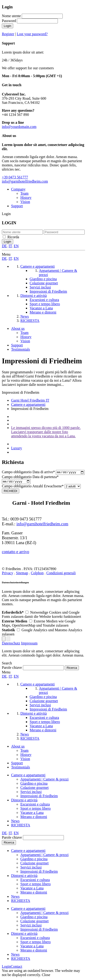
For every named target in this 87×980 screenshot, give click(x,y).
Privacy (8, 574)
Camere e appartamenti (28, 776)
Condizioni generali (61, 574)
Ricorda (13, 237)
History (26, 198)
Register (8, 34)
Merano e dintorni (34, 818)
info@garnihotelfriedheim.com (25, 181)
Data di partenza (30, 477)
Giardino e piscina (34, 785)
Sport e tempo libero (36, 810)
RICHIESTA (21, 826)
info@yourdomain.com (19, 127)
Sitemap (22, 574)
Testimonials (21, 349)
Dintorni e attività (24, 801)
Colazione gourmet (34, 789)
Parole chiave (12, 669)
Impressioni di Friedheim (39, 797)
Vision (25, 202)
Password (9, 21)
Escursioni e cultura (35, 805)
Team (24, 193)
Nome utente (11, 16)
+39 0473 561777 (15, 177)
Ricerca (9, 844)
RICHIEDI (11, 492)
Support (17, 206)
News (15, 822)
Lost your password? (32, 34)
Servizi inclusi (31, 793)
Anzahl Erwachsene (33, 487)
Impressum (29, 644)
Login (8, 26)
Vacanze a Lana (32, 814)
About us (18, 328)
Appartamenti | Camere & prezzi (44, 780)
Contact (16, 968)
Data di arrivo (29, 473)
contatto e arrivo (16, 553)
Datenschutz (11, 644)
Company (18, 189)
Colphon (37, 574)
